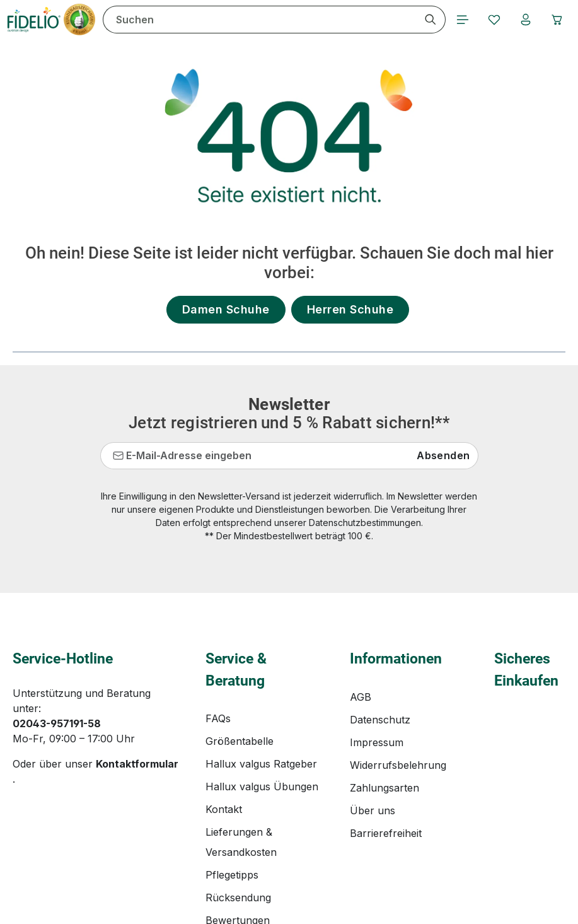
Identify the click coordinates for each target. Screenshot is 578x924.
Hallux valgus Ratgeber (261, 643)
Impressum (377, 622)
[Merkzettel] (494, 20)
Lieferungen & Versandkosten (241, 722)
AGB (361, 576)
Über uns (373, 690)
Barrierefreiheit (386, 713)
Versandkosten (355, 892)
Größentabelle (240, 621)
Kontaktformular (137, 643)
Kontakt (224, 689)
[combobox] (260, 20)
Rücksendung (238, 777)
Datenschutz (380, 599)
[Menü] (463, 20)
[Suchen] (431, 20)
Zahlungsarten (384, 667)
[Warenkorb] (557, 20)
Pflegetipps (232, 754)
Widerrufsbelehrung (398, 645)
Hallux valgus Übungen (262, 666)
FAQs (218, 598)
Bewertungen (238, 800)
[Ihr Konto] (526, 20)
